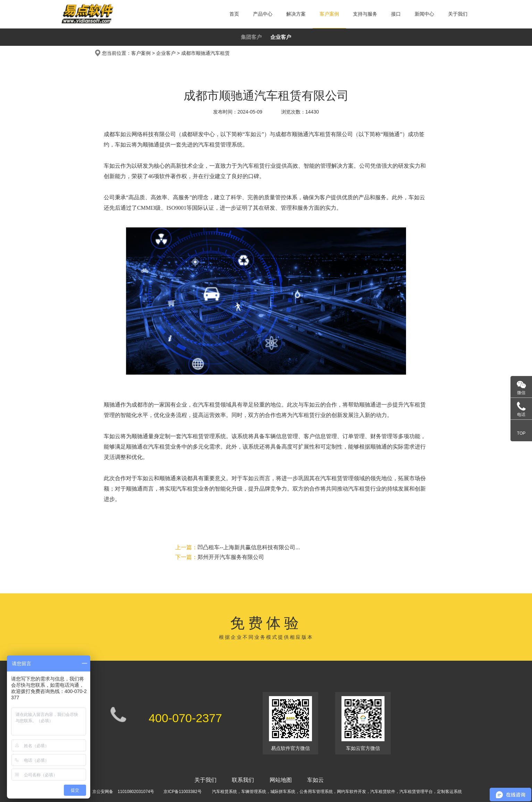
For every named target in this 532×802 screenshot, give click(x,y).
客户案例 (329, 14)
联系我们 (243, 780)
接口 (396, 14)
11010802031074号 (136, 792)
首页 (234, 14)
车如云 (315, 780)
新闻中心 (424, 14)
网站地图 (281, 780)
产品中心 (263, 14)
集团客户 (251, 37)
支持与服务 (365, 14)
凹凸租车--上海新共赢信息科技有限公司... (238, 547)
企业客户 (281, 37)
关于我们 (458, 14)
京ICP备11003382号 (182, 792)
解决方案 (296, 14)
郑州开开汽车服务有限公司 (220, 557)
